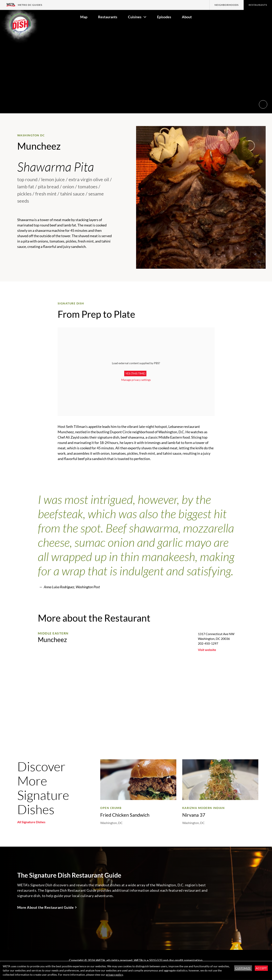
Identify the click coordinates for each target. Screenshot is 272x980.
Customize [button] (243, 968)
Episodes (164, 17)
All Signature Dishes (31, 822)
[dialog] (136, 971)
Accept (261, 968)
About (187, 17)
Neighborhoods (227, 5)
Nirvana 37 (194, 815)
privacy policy (114, 975)
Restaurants (258, 5)
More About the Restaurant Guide (46, 907)
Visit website (207, 650)
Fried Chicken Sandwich (125, 815)
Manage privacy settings (136, 380)
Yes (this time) (135, 373)
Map (84, 17)
